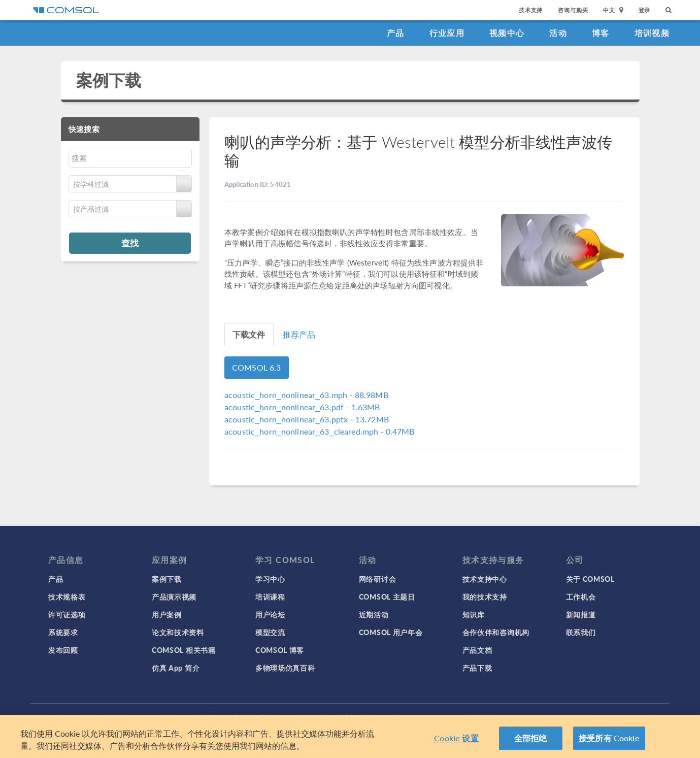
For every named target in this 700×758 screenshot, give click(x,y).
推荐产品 (299, 334)
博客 (601, 33)
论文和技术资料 (178, 632)
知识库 (474, 614)
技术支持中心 (485, 579)
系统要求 (63, 632)
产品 (396, 33)
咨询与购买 (573, 10)
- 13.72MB (307, 419)
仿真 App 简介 (176, 668)
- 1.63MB (302, 407)
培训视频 (652, 33)
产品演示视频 (174, 597)
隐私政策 (239, 717)
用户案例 (167, 614)
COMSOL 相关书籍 (184, 650)
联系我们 (581, 632)
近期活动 (374, 614)
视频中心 (507, 33)
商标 (266, 717)
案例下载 (109, 80)
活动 (558, 33)
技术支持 (531, 10)
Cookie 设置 (456, 742)
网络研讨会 (378, 579)
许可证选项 (67, 614)
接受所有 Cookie (609, 742)
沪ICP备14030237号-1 (374, 717)
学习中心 (270, 579)
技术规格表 (67, 597)
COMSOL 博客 (280, 650)
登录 (645, 10)
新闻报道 (581, 614)
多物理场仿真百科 (285, 668)
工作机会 (581, 597)
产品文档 (477, 650)
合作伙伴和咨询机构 (496, 632)
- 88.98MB (306, 395)
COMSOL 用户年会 (391, 632)
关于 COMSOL (590, 579)
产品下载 (477, 668)
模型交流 (270, 632)
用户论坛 (270, 614)
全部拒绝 (531, 742)
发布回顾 (63, 650)
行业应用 (447, 33)
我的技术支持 (485, 597)
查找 (130, 243)
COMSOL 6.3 (257, 367)
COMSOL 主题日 (387, 597)
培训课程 (270, 597)
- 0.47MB (320, 431)
